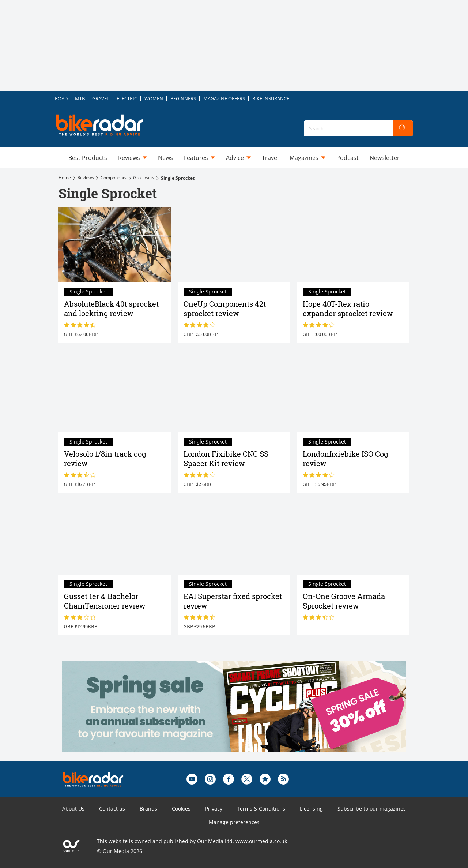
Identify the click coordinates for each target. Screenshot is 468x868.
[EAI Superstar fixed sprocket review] (234, 537)
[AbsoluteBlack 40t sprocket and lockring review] (115, 245)
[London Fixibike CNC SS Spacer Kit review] (234, 394)
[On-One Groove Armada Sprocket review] (353, 537)
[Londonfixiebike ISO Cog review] (353, 394)
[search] (403, 128)
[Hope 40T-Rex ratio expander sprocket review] (353, 245)
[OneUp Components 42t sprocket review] (234, 245)
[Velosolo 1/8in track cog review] (115, 394)
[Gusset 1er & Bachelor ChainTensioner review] (115, 537)
